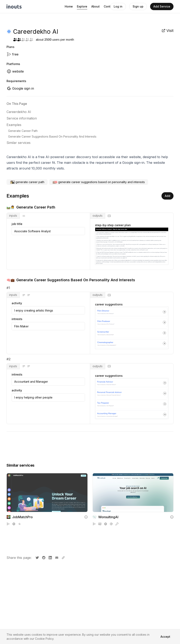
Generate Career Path (23, 131)
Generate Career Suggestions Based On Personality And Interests (52, 136)
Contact (109, 6)
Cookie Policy (44, 639)
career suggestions (109, 304)
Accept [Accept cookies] (165, 637)
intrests (17, 319)
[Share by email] (56, 557)
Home (69, 6)
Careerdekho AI (19, 112)
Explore (82, 6)
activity (17, 303)
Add (167, 196)
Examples (14, 125)
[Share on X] (37, 557)
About (95, 6)
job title (17, 224)
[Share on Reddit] (43, 557)
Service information (22, 118)
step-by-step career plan (113, 225)
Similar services (19, 143)
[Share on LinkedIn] (50, 557)
